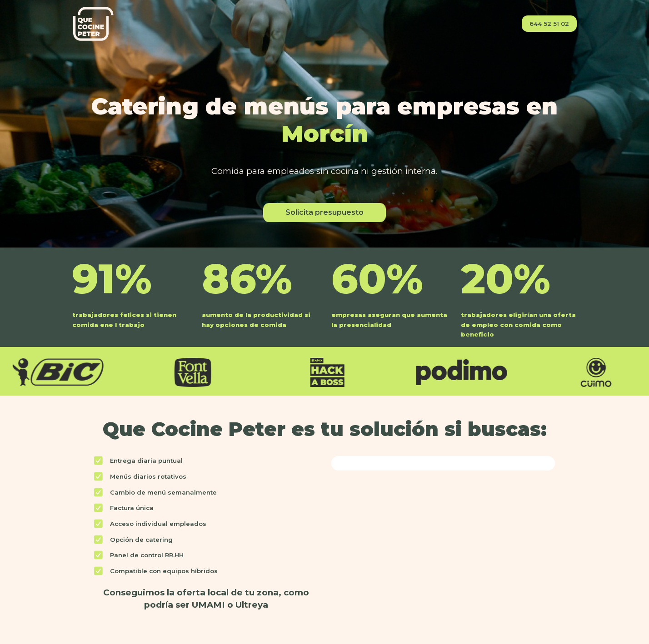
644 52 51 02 (549, 24)
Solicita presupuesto (324, 212)
